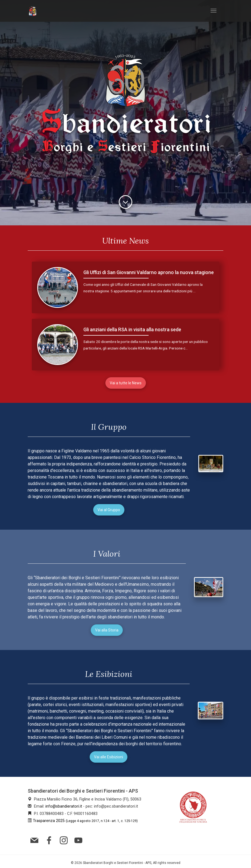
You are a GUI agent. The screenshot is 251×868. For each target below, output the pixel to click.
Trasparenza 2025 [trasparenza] (85, 821)
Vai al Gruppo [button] (109, 510)
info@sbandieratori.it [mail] (64, 806)
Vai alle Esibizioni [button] (109, 757)
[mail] (36, 840)
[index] (33, 11)
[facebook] (50, 840)
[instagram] (65, 840)
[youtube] (80, 840)
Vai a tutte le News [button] (126, 383)
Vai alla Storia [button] (107, 630)
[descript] (125, 202)
